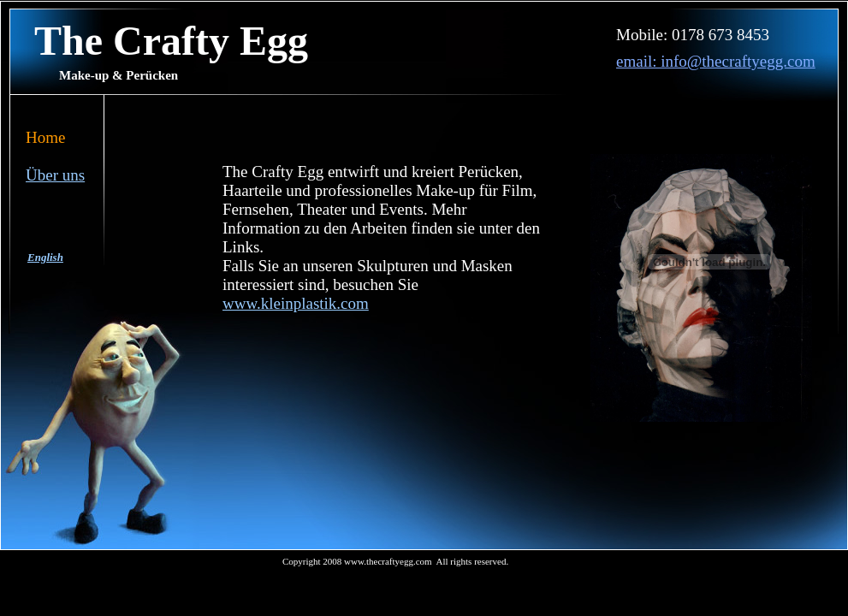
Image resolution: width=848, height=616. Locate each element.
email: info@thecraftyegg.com (716, 61)
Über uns (55, 175)
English (45, 257)
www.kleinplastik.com (296, 303)
